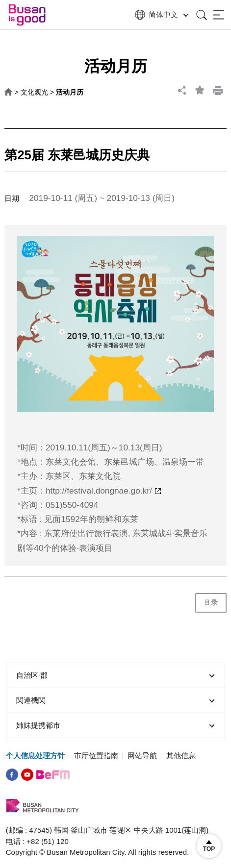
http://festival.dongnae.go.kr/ (99, 491)
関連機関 (115, 700)
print (218, 90)
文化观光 (34, 92)
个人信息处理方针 (35, 756)
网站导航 (142, 756)
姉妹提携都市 (115, 725)
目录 (211, 602)
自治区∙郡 (115, 675)
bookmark (200, 90)
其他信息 (181, 756)
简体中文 (161, 15)
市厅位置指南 (96, 756)
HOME (8, 92)
